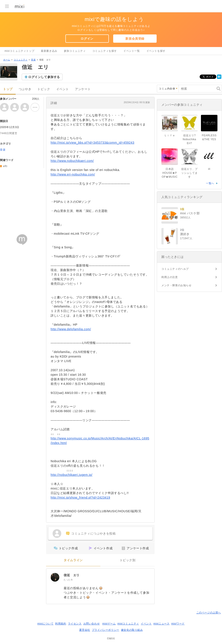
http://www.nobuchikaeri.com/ (72, 161)
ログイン (87, 39)
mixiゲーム (109, 624)
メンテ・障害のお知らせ (176, 285)
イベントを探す (156, 51)
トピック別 (128, 560)
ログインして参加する (44, 77)
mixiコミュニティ (128, 624)
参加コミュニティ (75, 51)
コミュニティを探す (105, 51)
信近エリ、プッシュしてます (189, 173)
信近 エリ (72, 575)
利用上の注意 (170, 277)
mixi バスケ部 (190, 213)
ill (209, 169)
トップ (8, 89)
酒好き (185, 234)
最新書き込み (49, 51)
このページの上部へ (209, 613)
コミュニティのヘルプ (175, 269)
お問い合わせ (92, 624)
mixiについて (45, 624)
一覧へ (210, 183)
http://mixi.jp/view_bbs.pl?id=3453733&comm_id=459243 (92, 143)
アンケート (83, 89)
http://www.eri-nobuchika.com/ (73, 174)
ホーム (7, 60)
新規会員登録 (135, 39)
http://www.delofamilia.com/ (71, 329)
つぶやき (25, 89)
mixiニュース (161, 624)
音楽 (33, 60)
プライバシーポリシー (106, 630)
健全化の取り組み (132, 630)
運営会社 (84, 630)
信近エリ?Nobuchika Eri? (189, 139)
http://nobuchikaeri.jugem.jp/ (72, 475)
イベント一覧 (132, 51)
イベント (63, 89)
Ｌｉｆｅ (170, 135)
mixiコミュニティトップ (19, 51)
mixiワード (178, 624)
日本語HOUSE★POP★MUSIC (170, 173)
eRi (5, 166)
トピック (44, 89)
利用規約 (61, 624)
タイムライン (73, 560)
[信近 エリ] (55, 577)
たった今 (68, 580)
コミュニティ (21, 60)
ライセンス (75, 624)
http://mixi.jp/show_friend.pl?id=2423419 (80, 498)
